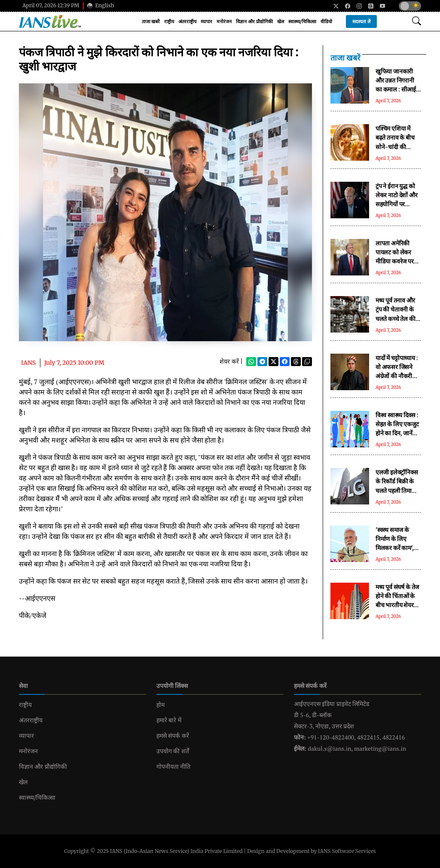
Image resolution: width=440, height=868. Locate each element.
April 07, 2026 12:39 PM (51, 5)
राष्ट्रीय (169, 21)
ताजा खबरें (151, 21)
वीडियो (326, 21)
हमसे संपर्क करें (173, 736)
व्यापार (206, 21)
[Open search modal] (417, 21)
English (101, 5)
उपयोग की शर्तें (173, 751)
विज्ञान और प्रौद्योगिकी (254, 21)
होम (160, 705)
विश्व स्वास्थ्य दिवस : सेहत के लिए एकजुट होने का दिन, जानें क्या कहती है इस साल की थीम (397, 433)
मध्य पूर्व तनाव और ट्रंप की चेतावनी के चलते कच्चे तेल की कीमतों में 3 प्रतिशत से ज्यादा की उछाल (396, 318)
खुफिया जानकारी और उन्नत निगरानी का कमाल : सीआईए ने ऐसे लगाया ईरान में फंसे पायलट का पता (397, 89)
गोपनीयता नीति (173, 767)
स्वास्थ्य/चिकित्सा (302, 21)
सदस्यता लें (361, 21)
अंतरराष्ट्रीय (187, 21)
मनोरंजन (224, 21)
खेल (281, 21)
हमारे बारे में (169, 720)
